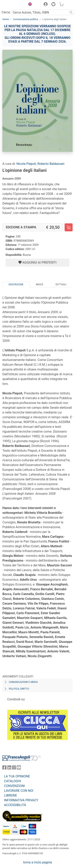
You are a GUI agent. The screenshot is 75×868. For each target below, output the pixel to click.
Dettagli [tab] (61, 284)
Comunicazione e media (23, 682)
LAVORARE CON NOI (19, 791)
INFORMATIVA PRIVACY (21, 800)
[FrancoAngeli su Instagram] (14, 768)
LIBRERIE (10, 795)
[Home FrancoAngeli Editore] (13, 5)
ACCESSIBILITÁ (15, 805)
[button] (29, 5)
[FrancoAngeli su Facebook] (4, 768)
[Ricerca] (71, 12)
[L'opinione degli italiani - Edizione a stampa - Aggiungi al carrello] (69, 227)
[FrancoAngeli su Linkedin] (9, 768)
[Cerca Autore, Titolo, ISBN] (40, 12)
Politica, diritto (19, 689)
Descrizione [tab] (16, 284)
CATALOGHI (12, 781)
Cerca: (6, 12)
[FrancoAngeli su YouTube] (19, 768)
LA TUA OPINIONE (17, 776)
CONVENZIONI (14, 786)
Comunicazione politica (25, 19)
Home (6, 19)
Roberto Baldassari (51, 164)
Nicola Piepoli (26, 164)
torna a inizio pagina (37, 862)
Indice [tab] (40, 284)
